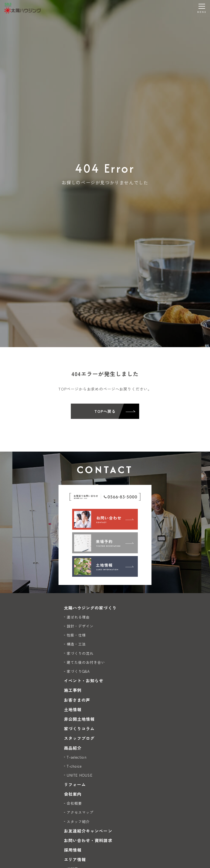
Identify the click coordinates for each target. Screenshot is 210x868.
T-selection (77, 757)
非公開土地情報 (79, 719)
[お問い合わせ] (105, 519)
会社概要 (74, 803)
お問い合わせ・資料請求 (88, 840)
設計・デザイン (80, 626)
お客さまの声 (77, 700)
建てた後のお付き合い (86, 662)
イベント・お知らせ (84, 681)
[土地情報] (105, 566)
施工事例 (73, 690)
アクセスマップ (80, 812)
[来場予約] (105, 543)
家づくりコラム (79, 729)
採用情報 (73, 850)
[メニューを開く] (202, 8)
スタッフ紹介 (78, 822)
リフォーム (75, 784)
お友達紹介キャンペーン (88, 831)
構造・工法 (76, 644)
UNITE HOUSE (80, 775)
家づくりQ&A (78, 671)
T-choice (74, 766)
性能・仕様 (76, 635)
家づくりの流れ (80, 653)
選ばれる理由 (78, 617)
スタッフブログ (79, 738)
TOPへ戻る (105, 411)
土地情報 (73, 709)
